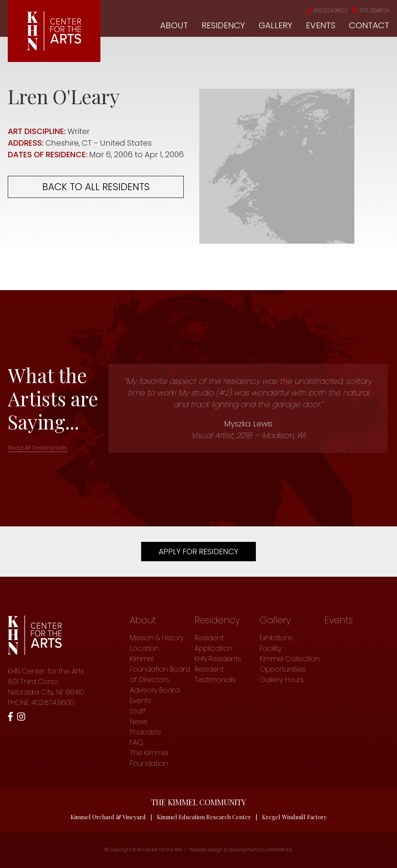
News (139, 721)
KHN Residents (218, 659)
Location (144, 648)
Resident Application (213, 643)
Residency (223, 25)
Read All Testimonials (37, 448)
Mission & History (157, 638)
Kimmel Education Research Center (204, 817)
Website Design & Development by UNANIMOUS (241, 850)
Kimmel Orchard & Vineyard (108, 817)
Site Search (370, 10)
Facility (271, 648)
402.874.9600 (327, 10)
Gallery (275, 25)
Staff (138, 711)
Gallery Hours (282, 680)
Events (321, 25)
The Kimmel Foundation (149, 758)
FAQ (136, 742)
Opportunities (283, 669)
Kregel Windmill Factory (294, 817)
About (174, 25)
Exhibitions (276, 638)
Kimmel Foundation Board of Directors (160, 669)
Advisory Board (155, 690)
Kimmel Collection (290, 659)
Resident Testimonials (215, 674)
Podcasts (146, 732)
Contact (369, 25)
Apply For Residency (198, 552)
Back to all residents (96, 187)
